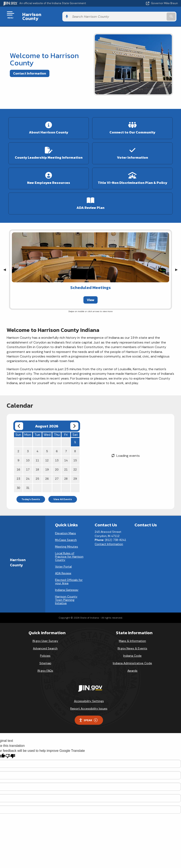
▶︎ (178, 266)
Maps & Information (132, 638)
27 (57, 476)
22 (75, 466)
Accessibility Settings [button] (89, 698)
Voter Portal (63, 563)
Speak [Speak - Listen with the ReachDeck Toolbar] (88, 717)
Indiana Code (132, 653)
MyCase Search (66, 537)
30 (18, 485)
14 (66, 457)
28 (66, 476)
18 (37, 466)
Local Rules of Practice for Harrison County (69, 553)
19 (47, 466)
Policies (45, 653)
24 (28, 476)
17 (28, 466)
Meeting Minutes (67, 543)
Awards (132, 667)
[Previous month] (19, 423)
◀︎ (6, 266)
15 (75, 457)
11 (37, 457)
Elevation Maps (65, 530)
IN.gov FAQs (45, 667)
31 (28, 485)
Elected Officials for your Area (69, 578)
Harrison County (39, 15)
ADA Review (63, 570)
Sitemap (45, 660)
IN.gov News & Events (132, 645)
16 (18, 466)
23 (18, 476)
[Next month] (74, 423)
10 (28, 457)
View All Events (63, 496)
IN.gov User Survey (45, 638)
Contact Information (30, 70)
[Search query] (152, 15)
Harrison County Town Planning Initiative (66, 597)
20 (57, 466)
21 (66, 466)
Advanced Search (45, 645)
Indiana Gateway (67, 587)
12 (47, 457)
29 (75, 476)
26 (47, 476)
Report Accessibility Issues (89, 705)
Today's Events (31, 496)
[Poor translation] (10, 753)
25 (37, 476)
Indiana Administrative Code (132, 660)
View (90, 297)
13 (57, 457)
